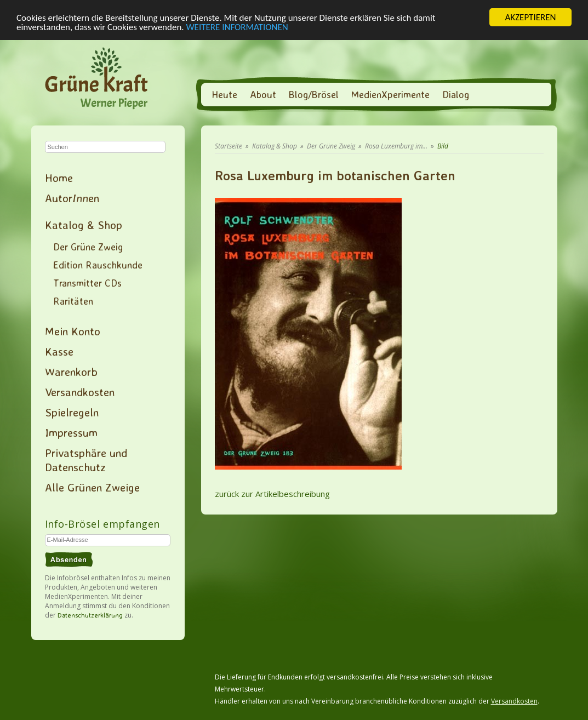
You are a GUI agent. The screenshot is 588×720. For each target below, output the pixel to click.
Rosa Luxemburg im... (396, 146)
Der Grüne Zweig (88, 247)
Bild (443, 146)
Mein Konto (73, 331)
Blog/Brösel (314, 94)
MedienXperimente (390, 94)
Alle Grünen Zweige (92, 487)
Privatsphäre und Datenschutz (86, 460)
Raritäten (73, 301)
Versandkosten (80, 392)
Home (59, 178)
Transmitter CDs (87, 283)
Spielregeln (72, 412)
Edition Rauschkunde (98, 265)
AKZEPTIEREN (530, 17)
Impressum (71, 432)
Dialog (456, 94)
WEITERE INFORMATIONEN (237, 27)
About (263, 94)
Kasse (59, 351)
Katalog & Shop (84, 225)
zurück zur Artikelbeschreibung (272, 494)
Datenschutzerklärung (90, 615)
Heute (224, 94)
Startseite (229, 146)
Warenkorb (71, 372)
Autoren (72, 198)
